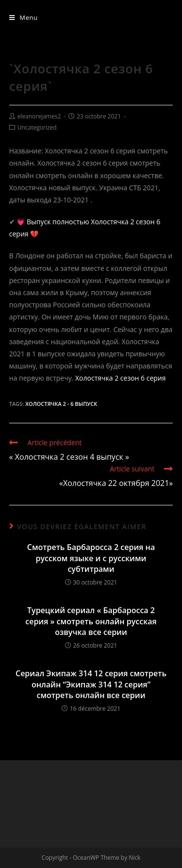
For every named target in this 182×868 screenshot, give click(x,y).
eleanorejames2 (39, 116)
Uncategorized (37, 127)
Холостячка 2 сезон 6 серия (120, 378)
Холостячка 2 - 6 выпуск (61, 404)
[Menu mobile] (24, 17)
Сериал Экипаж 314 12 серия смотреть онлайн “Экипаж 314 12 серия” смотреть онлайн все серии (91, 684)
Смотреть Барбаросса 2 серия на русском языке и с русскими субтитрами (91, 558)
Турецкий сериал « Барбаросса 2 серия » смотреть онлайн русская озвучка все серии (91, 621)
